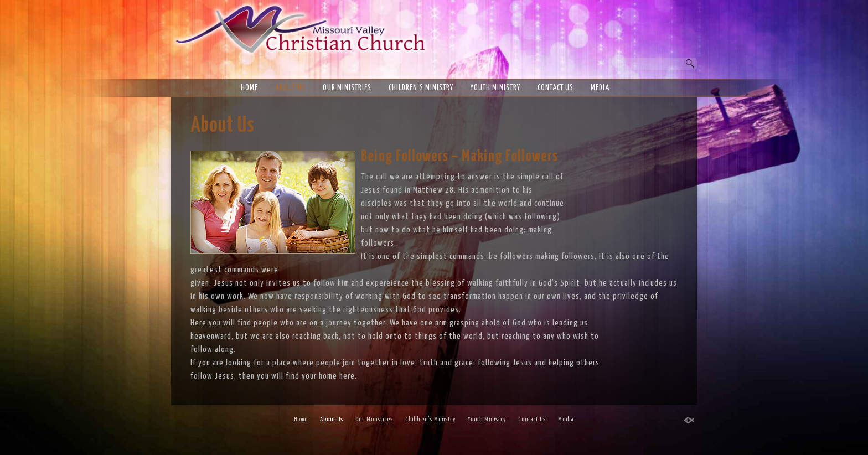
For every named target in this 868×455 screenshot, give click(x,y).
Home (249, 88)
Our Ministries (347, 88)
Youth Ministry (495, 88)
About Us (290, 88)
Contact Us (556, 88)
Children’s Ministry (421, 88)
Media (600, 88)
